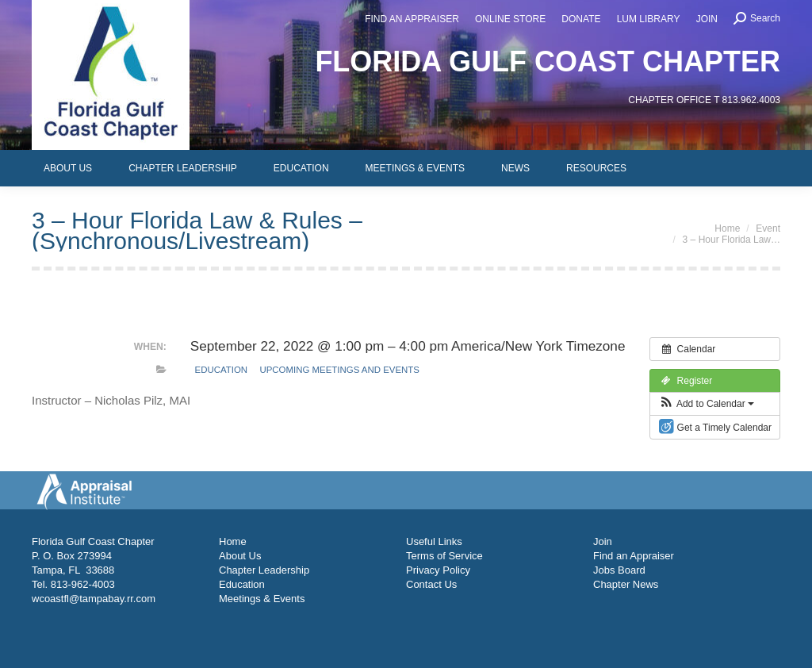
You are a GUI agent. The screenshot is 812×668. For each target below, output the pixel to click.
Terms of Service (444, 556)
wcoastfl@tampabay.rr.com (94, 599)
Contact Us (431, 584)
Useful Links (434, 541)
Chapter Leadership (264, 570)
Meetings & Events (262, 599)
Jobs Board (619, 570)
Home (233, 541)
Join (603, 541)
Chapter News (626, 584)
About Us (240, 556)
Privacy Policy (438, 570)
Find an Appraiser (634, 556)
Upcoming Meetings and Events (339, 370)
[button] (706, 404)
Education (222, 370)
